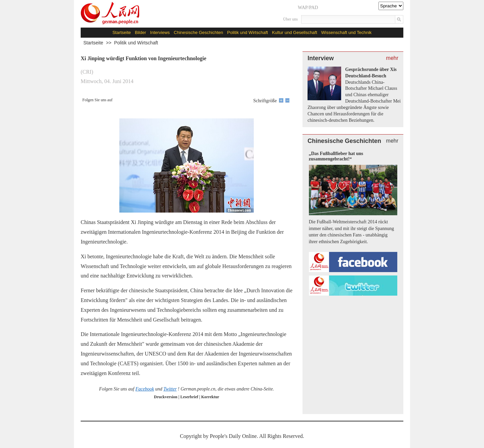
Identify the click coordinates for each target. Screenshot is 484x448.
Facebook (145, 389)
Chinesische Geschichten (198, 32)
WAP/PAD (308, 8)
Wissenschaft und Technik (347, 32)
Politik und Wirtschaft (248, 32)
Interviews (160, 32)
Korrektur (210, 397)
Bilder (140, 32)
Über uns (290, 19)
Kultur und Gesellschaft (294, 32)
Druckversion (166, 397)
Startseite (122, 32)
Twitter (170, 389)
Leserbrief (190, 397)
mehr (392, 58)
